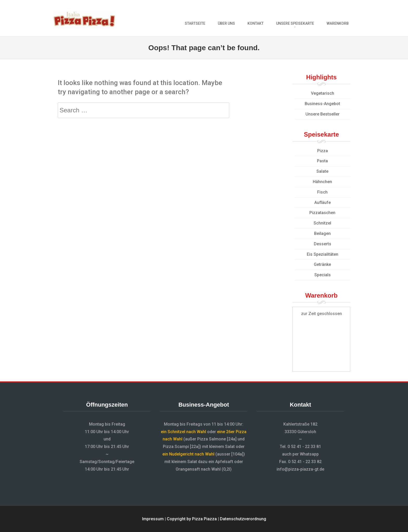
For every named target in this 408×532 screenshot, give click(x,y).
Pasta (322, 161)
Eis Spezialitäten (323, 254)
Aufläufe (323, 203)
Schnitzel (322, 223)
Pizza (323, 151)
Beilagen (322, 233)
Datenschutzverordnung (243, 519)
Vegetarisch (323, 93)
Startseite (195, 23)
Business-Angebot (322, 104)
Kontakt (256, 23)
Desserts (323, 244)
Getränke (322, 264)
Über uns (226, 23)
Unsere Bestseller (323, 114)
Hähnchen (322, 182)
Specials (323, 275)
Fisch (322, 192)
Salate (322, 171)
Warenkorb (338, 23)
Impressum (153, 519)
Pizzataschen (322, 213)
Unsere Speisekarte (295, 23)
